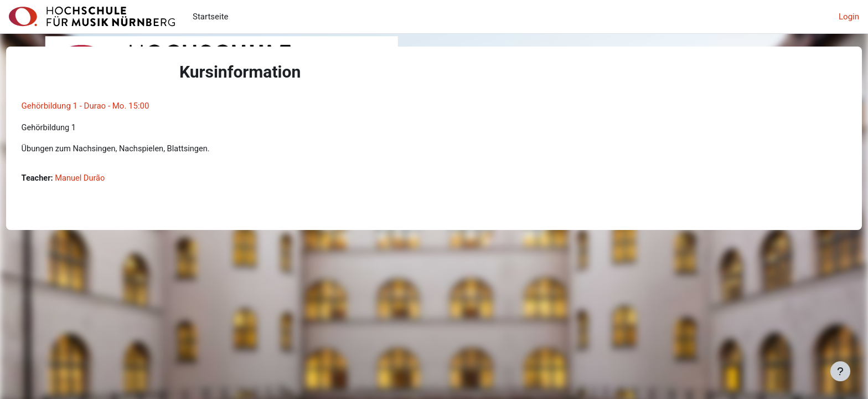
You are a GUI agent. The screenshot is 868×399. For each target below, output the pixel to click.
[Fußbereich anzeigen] (840, 371)
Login (849, 17)
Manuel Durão (103, 179)
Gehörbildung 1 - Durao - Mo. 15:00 (106, 106)
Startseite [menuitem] (211, 17)
